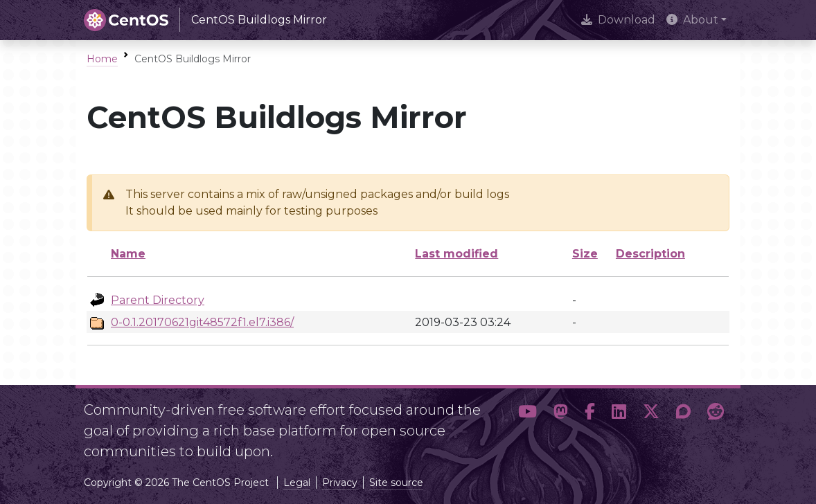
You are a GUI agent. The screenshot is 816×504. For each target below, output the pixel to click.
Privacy (340, 483)
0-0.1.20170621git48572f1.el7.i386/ (202, 322)
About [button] (692, 20)
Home (102, 59)
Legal (297, 483)
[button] (527, 425)
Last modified (456, 254)
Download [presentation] (618, 20)
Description (650, 254)
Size (585, 254)
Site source (396, 483)
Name (128, 254)
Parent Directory (158, 300)
